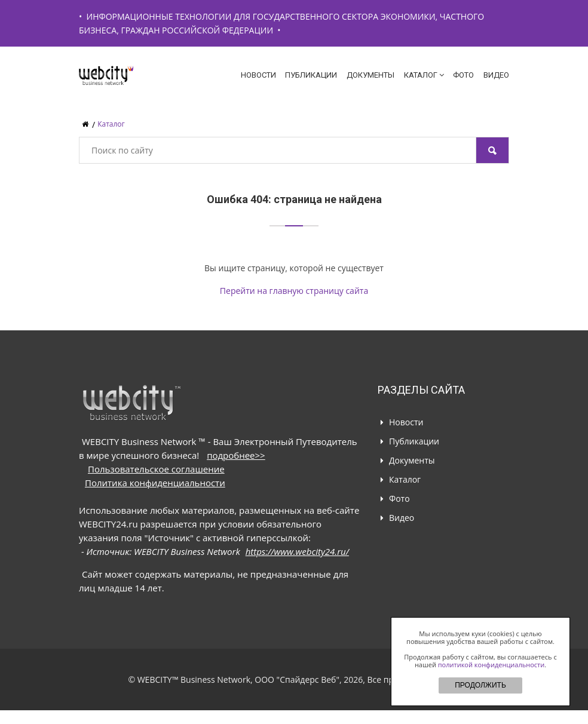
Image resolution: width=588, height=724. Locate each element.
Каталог (424, 75)
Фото (463, 75)
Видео (496, 75)
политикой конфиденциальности (491, 665)
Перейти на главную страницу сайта (294, 291)
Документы (370, 75)
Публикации (311, 75)
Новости (258, 75)
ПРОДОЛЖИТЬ (480, 685)
